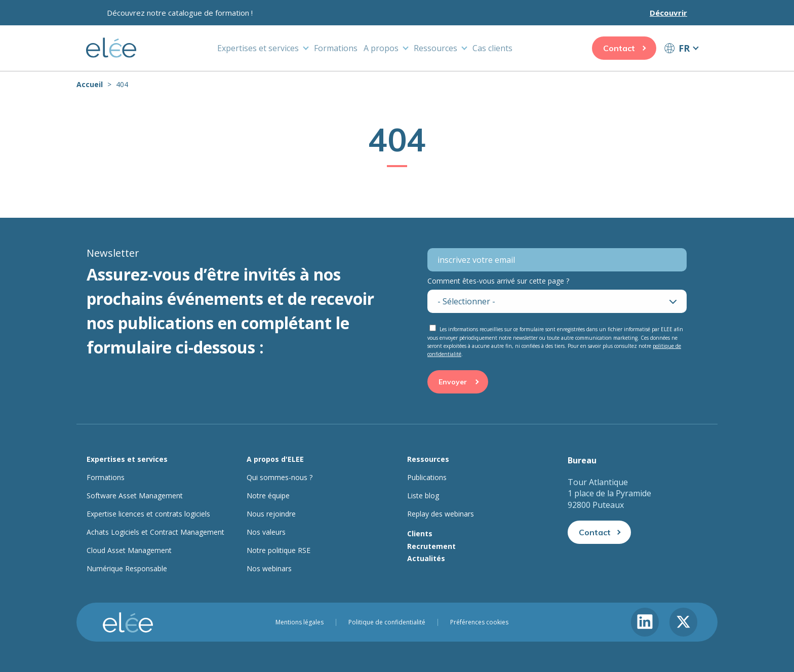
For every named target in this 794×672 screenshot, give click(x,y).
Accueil (90, 84)
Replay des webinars (441, 514)
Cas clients (492, 48)
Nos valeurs (266, 532)
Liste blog (423, 496)
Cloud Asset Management (129, 550)
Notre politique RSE (279, 550)
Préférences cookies (479, 622)
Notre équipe (268, 496)
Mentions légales (300, 622)
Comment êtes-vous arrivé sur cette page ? (498, 281)
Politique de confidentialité (387, 622)
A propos (381, 48)
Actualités (426, 558)
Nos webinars (269, 569)
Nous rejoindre (271, 514)
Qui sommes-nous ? (280, 478)
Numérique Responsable (127, 569)
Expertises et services (258, 48)
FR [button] (684, 48)
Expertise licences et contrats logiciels (148, 514)
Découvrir (668, 13)
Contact (619, 48)
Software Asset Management (135, 496)
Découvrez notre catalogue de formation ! (180, 13)
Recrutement (431, 546)
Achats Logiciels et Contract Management (155, 532)
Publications (427, 478)
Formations (336, 48)
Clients (420, 533)
